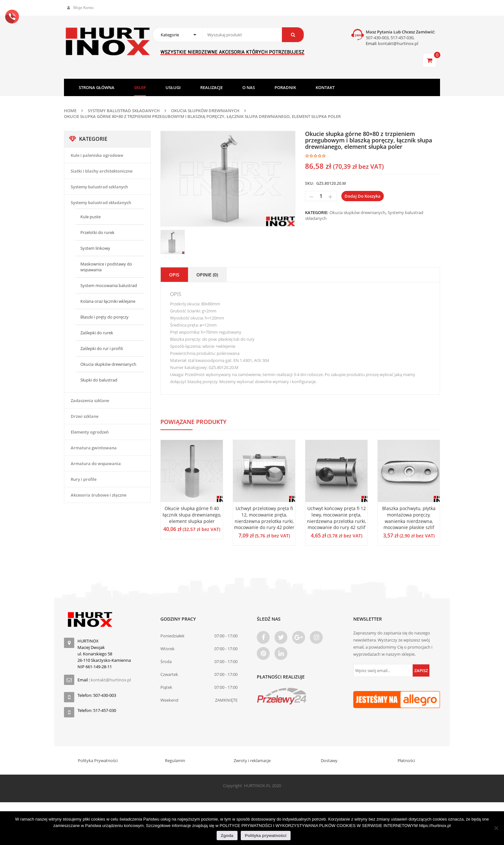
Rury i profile (84, 479)
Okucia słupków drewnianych (205, 111)
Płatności (406, 760)
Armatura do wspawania (96, 463)
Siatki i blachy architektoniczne (102, 171)
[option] (228, 179)
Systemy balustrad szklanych (99, 187)
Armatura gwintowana (94, 448)
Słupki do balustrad (99, 380)
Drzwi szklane (85, 416)
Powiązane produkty (194, 422)
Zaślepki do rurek (97, 333)
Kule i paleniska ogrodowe (97, 155)
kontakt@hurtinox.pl (398, 43)
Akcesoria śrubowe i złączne (99, 495)
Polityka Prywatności (98, 760)
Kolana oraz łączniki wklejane (108, 301)
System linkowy (95, 248)
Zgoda (227, 836)
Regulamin (175, 760)
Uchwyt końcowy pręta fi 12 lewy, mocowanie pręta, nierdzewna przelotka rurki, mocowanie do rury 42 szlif (337, 518)
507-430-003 (377, 38)
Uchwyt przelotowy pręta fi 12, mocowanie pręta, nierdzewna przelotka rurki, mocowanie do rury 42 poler (264, 518)
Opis (174, 275)
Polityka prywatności (266, 836)
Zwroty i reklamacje (252, 760)
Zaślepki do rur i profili (102, 348)
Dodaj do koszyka (363, 196)
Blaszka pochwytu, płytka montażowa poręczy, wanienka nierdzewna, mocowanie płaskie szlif (409, 518)
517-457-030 (402, 38)
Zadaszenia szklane (90, 400)
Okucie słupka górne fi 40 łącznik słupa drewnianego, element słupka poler (192, 515)
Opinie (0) (207, 275)
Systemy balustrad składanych (124, 111)
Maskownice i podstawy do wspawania (106, 267)
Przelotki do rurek (97, 232)
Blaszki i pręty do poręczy (104, 317)
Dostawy (329, 760)
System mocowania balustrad (109, 285)
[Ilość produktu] (321, 196)
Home (70, 111)
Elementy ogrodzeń (90, 432)
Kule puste (90, 217)
